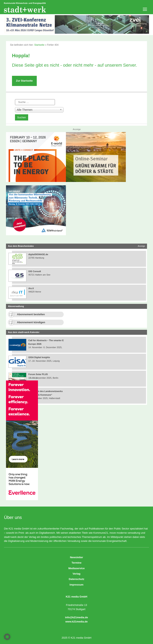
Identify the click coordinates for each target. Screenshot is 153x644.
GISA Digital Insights (39, 357)
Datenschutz (76, 579)
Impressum (76, 585)
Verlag (76, 574)
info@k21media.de (77, 617)
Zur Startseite (24, 81)
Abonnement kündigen (31, 322)
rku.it (31, 288)
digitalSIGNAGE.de (38, 254)
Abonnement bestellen (31, 314)
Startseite (39, 45)
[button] (7, 637)
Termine (76, 563)
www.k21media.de (76, 622)
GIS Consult (35, 271)
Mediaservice (76, 568)
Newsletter (76, 557)
